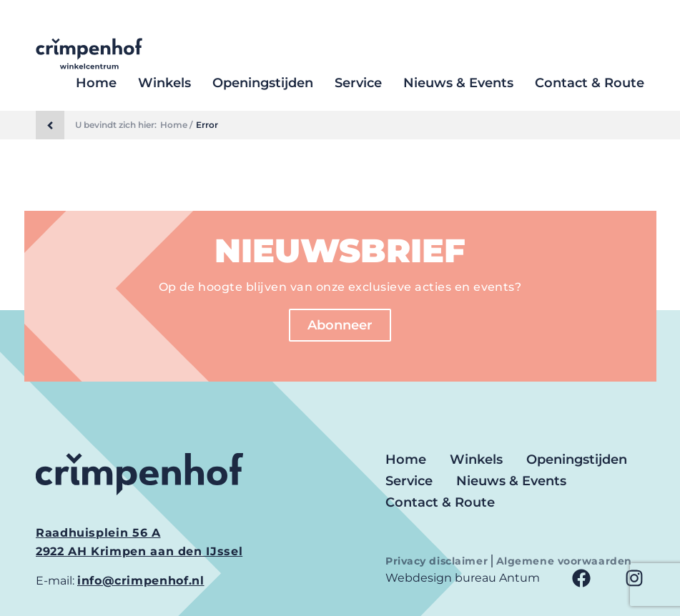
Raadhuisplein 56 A (98, 533)
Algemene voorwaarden (564, 561)
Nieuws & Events (458, 83)
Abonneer (340, 325)
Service (358, 83)
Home (96, 83)
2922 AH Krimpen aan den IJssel (139, 551)
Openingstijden (263, 83)
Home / (176, 125)
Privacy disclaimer (438, 561)
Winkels (164, 83)
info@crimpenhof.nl (141, 581)
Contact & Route (590, 83)
